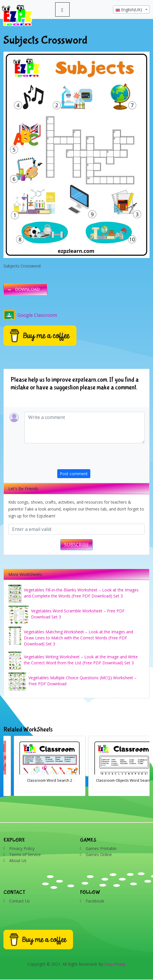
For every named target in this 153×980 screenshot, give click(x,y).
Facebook (95, 901)
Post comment (74, 474)
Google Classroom (30, 315)
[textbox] (131, 10)
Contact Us (20, 901)
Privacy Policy (22, 848)
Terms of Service (25, 854)
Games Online (99, 854)
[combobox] (131, 9)
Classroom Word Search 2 (114, 780)
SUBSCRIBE (76, 545)
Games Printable (101, 848)
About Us (18, 860)
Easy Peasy (115, 964)
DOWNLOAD (27, 289)
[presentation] (101, 458)
